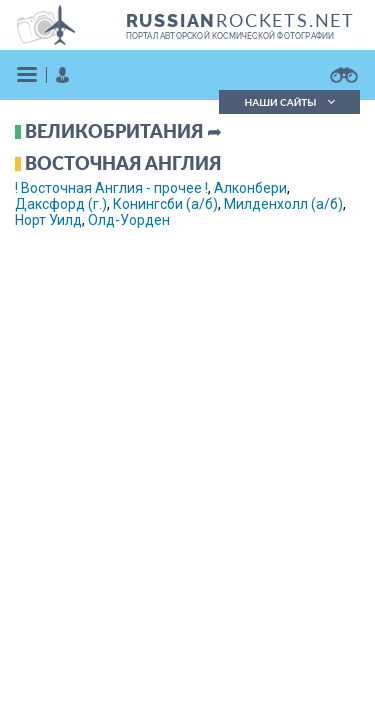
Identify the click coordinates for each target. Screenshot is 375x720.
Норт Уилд (48, 220)
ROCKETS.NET (240, 20)
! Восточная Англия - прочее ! (111, 188)
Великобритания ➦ (123, 131)
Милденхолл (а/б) (283, 204)
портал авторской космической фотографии (230, 36)
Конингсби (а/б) (165, 204)
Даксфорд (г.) (61, 204)
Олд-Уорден (129, 220)
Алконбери (250, 188)
